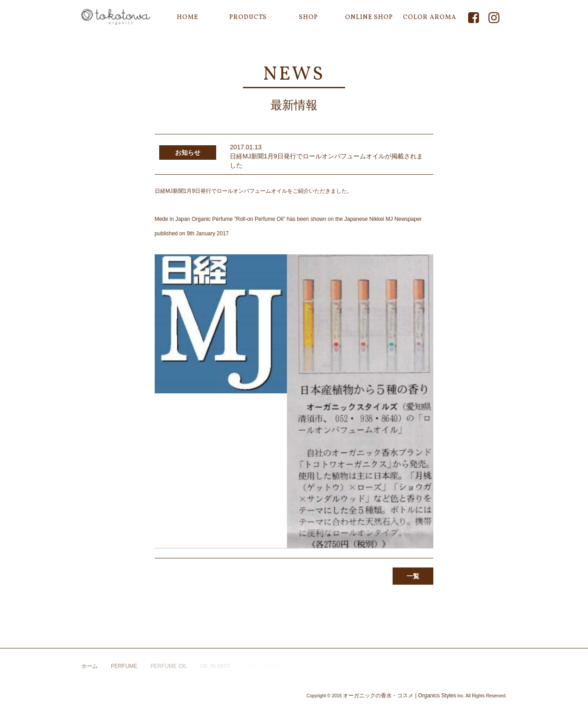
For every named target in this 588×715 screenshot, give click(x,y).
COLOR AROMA (430, 17)
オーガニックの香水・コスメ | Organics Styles (399, 696)
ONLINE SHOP (369, 17)
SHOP (308, 17)
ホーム (90, 666)
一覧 (413, 576)
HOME (187, 17)
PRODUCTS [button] (248, 17)
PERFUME (124, 666)
